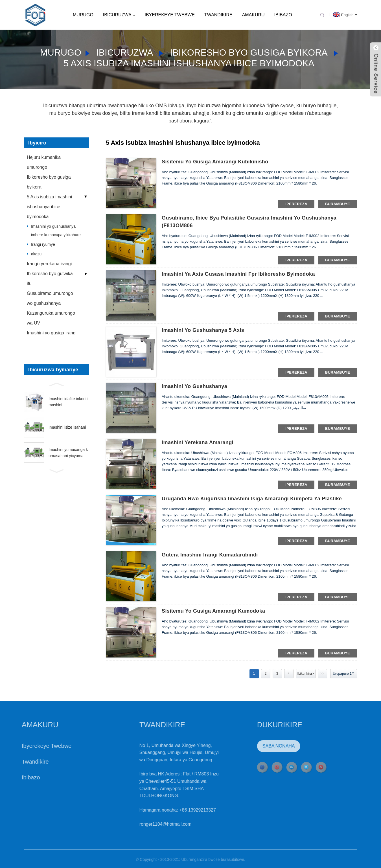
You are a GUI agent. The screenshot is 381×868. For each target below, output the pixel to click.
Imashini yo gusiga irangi (52, 333)
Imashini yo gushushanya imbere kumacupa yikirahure (56, 231)
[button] (56, 384)
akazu (36, 254)
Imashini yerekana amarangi (198, 442)
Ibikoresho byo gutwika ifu (50, 279)
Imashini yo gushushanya (194, 386)
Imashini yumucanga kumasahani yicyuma (68, 453)
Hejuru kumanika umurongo (44, 162)
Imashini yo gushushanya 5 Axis (203, 330)
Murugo (83, 15)
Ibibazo (283, 15)
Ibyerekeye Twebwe (170, 15)
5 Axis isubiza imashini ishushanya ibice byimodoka (189, 63)
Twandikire (218, 15)
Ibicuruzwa (119, 15)
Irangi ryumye (43, 244)
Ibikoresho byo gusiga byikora (248, 52)
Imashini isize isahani (67, 427)
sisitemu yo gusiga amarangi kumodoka (213, 611)
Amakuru (253, 15)
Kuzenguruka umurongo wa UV (51, 318)
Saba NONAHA (257, 746)
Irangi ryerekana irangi (49, 264)
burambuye (338, 204)
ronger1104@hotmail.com (143, 824)
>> (322, 674)
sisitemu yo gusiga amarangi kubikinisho (215, 162)
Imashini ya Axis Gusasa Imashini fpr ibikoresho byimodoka (238, 274)
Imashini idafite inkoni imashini (68, 402)
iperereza (296, 204)
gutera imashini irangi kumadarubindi (210, 555)
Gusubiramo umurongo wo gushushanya (50, 298)
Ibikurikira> (306, 674)
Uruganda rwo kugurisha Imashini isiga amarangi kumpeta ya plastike (252, 499)
